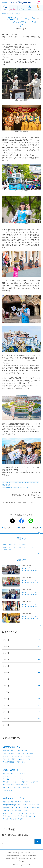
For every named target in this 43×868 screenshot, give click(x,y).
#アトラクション (21, 762)
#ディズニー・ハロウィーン (25, 753)
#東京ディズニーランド (26, 547)
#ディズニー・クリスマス (11, 756)
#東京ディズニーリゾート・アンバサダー (15, 545)
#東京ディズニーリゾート (10, 547)
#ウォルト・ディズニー (17, 819)
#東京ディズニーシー (9, 550)
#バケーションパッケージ (11, 816)
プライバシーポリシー (28, 853)
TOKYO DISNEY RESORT (21, 2)
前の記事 (8, 528)
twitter (12, 521)
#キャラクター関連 (9, 759)
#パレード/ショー (26, 756)
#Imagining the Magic (9, 805)
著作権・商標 (11, 858)
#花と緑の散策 (35, 808)
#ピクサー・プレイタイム (19, 773)
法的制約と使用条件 (13, 855)
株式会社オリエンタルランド (28, 858)
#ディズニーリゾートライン (12, 813)
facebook (22, 521)
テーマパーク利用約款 (30, 855)
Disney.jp (21, 861)
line (31, 521)
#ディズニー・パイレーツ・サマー (14, 779)
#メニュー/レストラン (24, 759)
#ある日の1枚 (22, 805)
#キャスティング (34, 805)
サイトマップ (13, 853)
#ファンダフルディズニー (29, 816)
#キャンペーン (28, 802)
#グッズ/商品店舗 (8, 762)
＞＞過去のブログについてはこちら (15, 487)
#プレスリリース (16, 802)
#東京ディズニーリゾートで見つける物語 (16, 810)
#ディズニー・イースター (19, 751)
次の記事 (35, 528)
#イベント (6, 751)
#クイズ (5, 819)
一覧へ (23, 528)
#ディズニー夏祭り (9, 753)
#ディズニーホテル (28, 813)
